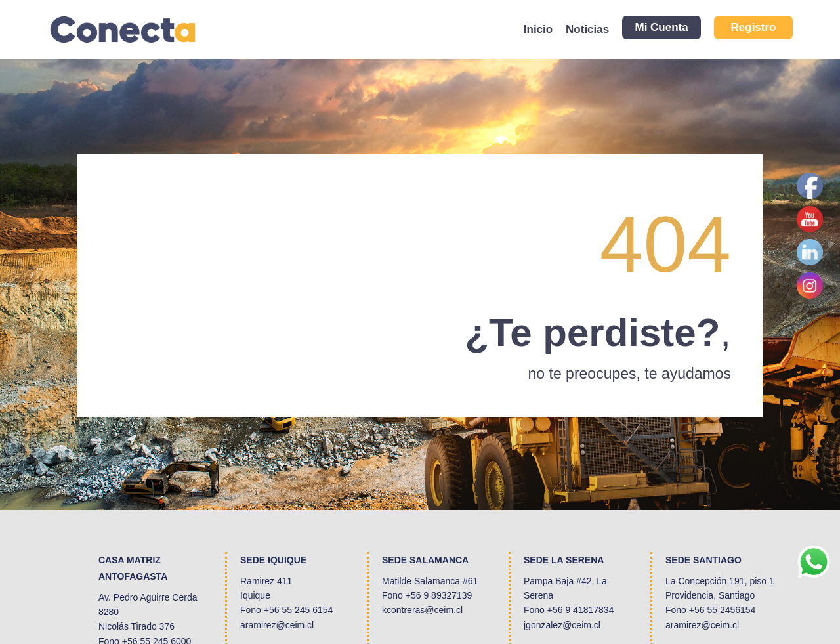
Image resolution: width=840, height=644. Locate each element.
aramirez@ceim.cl (277, 625)
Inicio (538, 29)
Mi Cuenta (661, 27)
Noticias (587, 29)
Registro (754, 27)
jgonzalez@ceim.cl (562, 625)
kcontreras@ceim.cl (422, 610)
